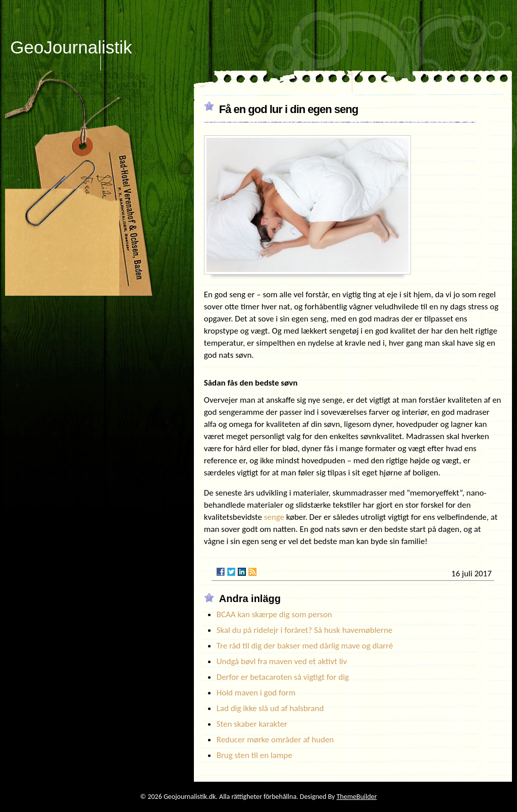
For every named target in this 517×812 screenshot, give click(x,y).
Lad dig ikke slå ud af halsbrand (270, 708)
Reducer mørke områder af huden (275, 740)
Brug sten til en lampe (254, 755)
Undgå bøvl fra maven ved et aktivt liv (282, 661)
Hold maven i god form (256, 693)
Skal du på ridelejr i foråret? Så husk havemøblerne (304, 630)
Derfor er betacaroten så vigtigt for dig (283, 677)
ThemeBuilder (356, 797)
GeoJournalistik (71, 47)
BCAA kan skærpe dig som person (274, 614)
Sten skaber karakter (252, 724)
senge (274, 517)
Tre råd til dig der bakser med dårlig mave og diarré (305, 646)
